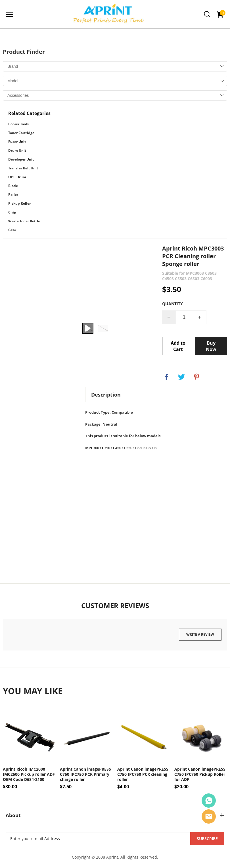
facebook (166, 377)
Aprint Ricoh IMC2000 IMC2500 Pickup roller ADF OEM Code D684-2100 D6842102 (29, 774)
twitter (181, 377)
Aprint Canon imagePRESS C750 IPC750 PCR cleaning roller (143, 774)
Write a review (200, 634)
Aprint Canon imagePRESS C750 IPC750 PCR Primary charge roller (85, 774)
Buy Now (211, 346)
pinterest (196, 377)
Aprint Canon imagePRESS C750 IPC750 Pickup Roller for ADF (200, 774)
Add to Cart (178, 346)
